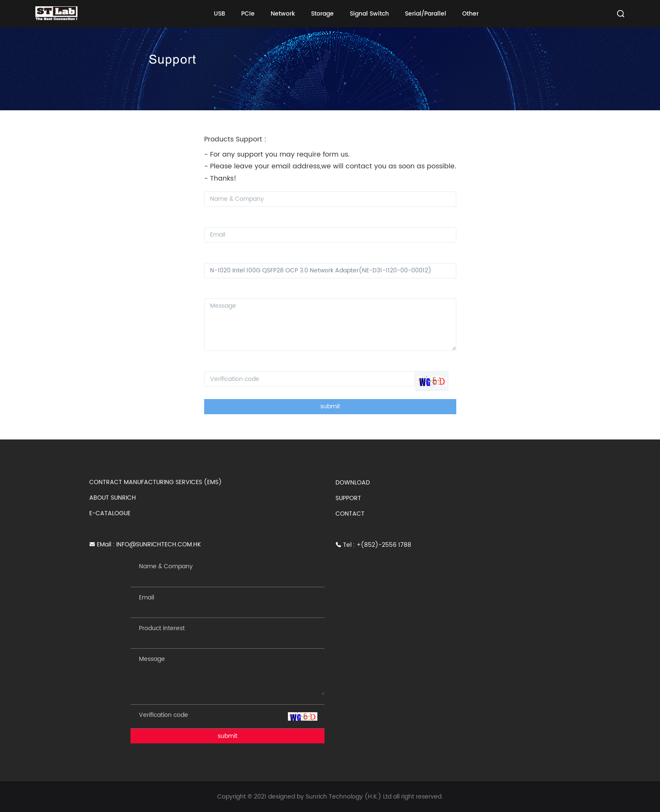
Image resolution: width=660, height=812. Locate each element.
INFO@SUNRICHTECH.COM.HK (158, 544)
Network (283, 14)
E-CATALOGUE (110, 513)
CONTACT (350, 514)
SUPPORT (348, 498)
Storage (322, 14)
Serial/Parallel (426, 14)
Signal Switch (369, 14)
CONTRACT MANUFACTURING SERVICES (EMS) (156, 482)
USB (220, 14)
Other (470, 14)
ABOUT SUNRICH (113, 498)
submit (330, 406)
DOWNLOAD (353, 483)
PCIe (248, 14)
